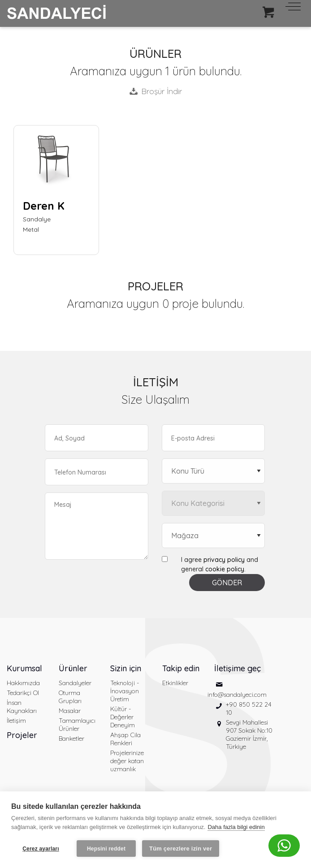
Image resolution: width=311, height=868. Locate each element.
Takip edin (181, 668)
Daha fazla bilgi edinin (236, 827)
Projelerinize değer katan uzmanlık (127, 761)
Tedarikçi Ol (23, 693)
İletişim (16, 721)
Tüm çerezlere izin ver (181, 849)
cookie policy (225, 569)
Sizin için (126, 668)
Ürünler (73, 668)
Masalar (70, 711)
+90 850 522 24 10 (249, 708)
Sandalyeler (75, 683)
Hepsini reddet (106, 849)
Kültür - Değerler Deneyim (123, 717)
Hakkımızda (23, 683)
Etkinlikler (175, 683)
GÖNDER (227, 583)
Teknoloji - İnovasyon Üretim (125, 691)
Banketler (71, 738)
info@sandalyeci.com (237, 695)
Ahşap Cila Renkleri (125, 739)
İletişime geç (238, 668)
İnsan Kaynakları (22, 707)
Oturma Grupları (70, 697)
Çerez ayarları (41, 849)
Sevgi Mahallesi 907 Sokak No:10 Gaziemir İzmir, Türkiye (249, 734)
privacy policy (224, 560)
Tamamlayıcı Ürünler (77, 725)
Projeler (22, 735)
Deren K (44, 206)
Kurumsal (24, 668)
